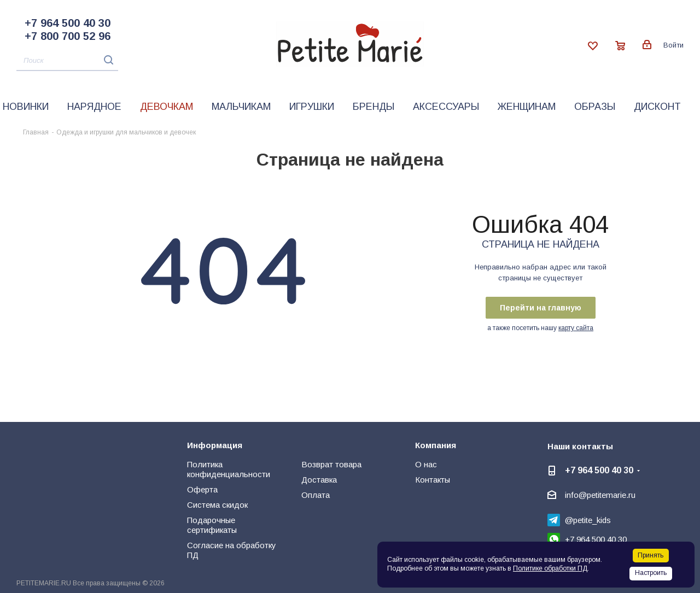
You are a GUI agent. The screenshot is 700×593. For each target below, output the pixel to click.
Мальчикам (241, 107)
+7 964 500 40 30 (68, 23)
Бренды (374, 107)
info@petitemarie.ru (600, 495)
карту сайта (576, 328)
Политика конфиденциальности (229, 469)
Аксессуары (446, 107)
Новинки (26, 107)
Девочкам (167, 107)
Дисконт (657, 107)
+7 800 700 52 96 (68, 36)
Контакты (433, 480)
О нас (426, 464)
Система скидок (217, 505)
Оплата (316, 495)
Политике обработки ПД (550, 568)
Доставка (319, 480)
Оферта (202, 489)
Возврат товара (331, 464)
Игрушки (312, 107)
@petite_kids (588, 520)
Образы (595, 107)
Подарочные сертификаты (212, 525)
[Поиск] (67, 61)
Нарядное (94, 107)
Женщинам (527, 107)
